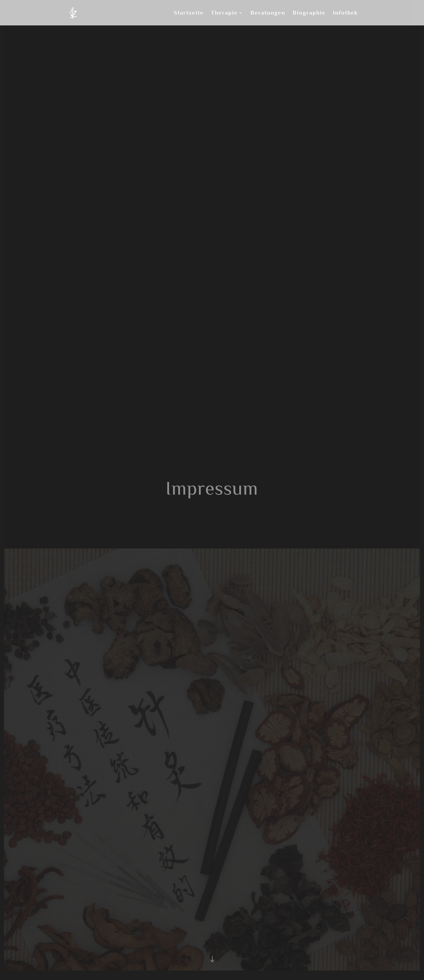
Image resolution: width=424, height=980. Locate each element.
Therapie (224, 13)
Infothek (345, 13)
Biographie (309, 13)
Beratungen (268, 13)
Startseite (189, 13)
